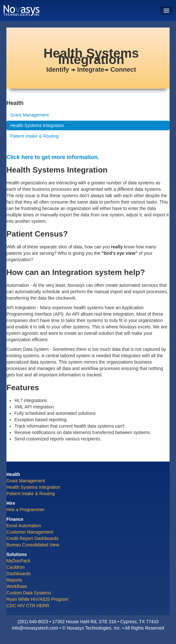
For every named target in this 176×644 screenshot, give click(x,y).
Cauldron (16, 567)
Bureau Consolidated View (33, 545)
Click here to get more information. (53, 157)
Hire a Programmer (25, 510)
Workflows (17, 586)
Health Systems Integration (37, 125)
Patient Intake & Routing (34, 136)
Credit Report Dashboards (32, 538)
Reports (14, 580)
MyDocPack (18, 561)
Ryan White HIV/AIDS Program (37, 599)
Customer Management (30, 532)
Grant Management (30, 115)
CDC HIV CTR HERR (28, 606)
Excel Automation (24, 526)
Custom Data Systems (29, 593)
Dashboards (19, 574)
